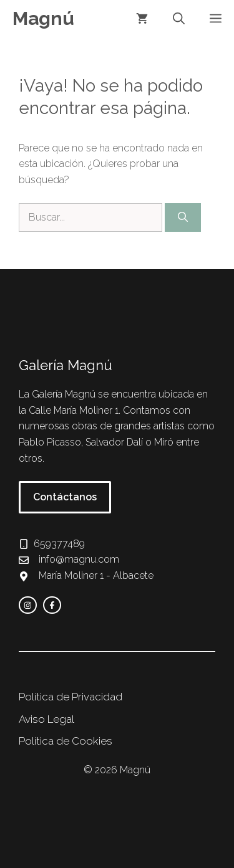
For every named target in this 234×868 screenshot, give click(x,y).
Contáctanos (65, 497)
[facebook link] (52, 605)
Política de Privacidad (71, 697)
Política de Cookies (66, 741)
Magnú (43, 18)
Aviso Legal (46, 719)
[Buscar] (183, 217)
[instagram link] (28, 605)
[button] (179, 19)
